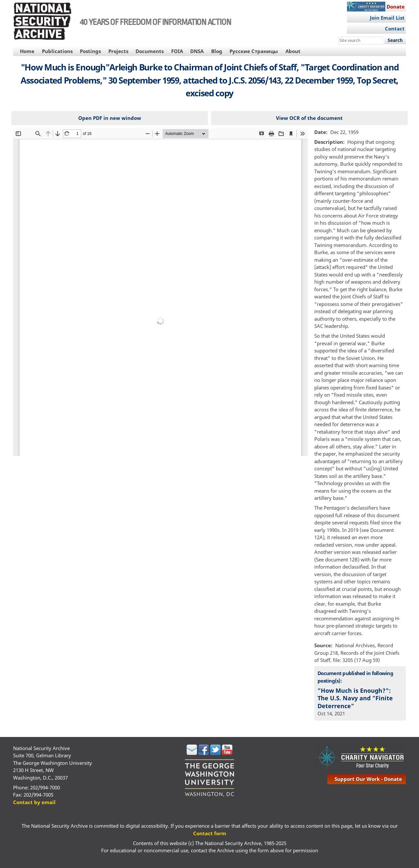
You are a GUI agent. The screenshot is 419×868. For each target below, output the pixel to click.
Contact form (210, 833)
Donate (396, 7)
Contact (395, 28)
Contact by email (34, 802)
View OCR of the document (309, 118)
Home (27, 51)
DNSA (197, 51)
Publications (57, 51)
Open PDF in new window (110, 118)
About (293, 51)
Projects (118, 51)
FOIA (177, 51)
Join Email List (387, 18)
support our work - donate (368, 779)
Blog (217, 51)
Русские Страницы (254, 51)
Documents (150, 51)
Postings (90, 51)
